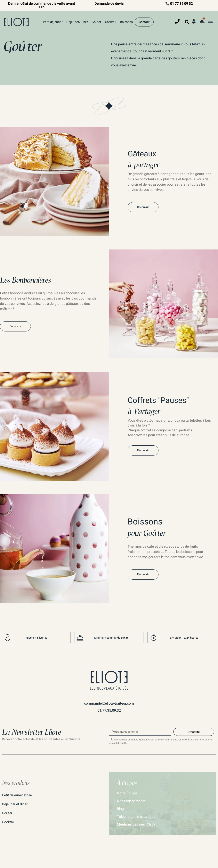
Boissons (126, 22)
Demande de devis (109, 4)
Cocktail (111, 22)
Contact (144, 22)
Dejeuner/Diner (77, 22)
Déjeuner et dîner (15, 804)
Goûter (7, 813)
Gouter (96, 22)
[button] (187, 22)
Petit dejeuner (53, 22)
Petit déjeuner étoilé (18, 795)
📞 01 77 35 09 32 (179, 4)
